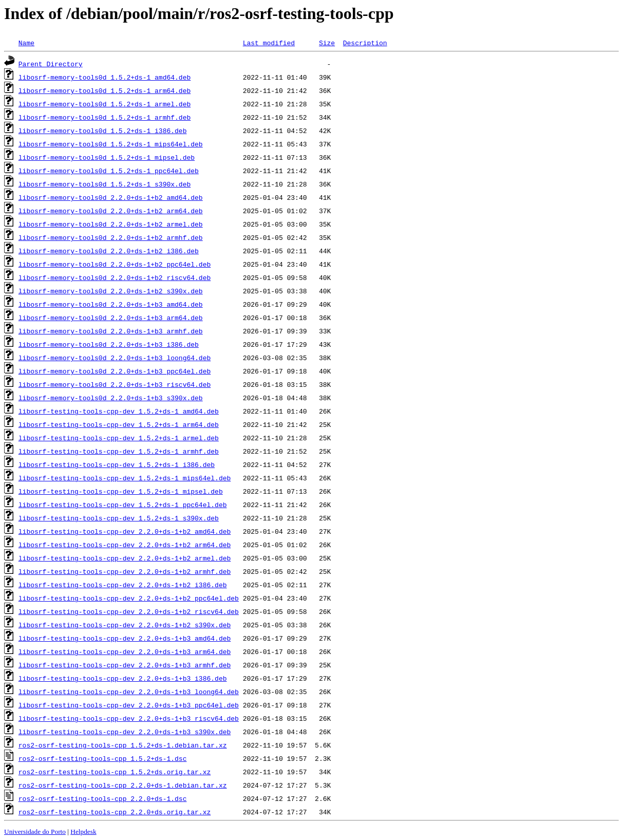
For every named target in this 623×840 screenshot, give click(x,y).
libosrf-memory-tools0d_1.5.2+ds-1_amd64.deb (105, 77)
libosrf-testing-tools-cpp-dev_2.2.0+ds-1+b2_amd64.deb (125, 531)
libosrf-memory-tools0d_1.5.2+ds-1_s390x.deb (105, 184)
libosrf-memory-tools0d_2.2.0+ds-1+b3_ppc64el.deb (115, 371)
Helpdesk (83, 832)
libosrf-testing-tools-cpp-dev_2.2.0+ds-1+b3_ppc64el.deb (129, 705)
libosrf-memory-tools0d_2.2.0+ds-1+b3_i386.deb (109, 344)
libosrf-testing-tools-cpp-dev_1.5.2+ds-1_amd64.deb (119, 411)
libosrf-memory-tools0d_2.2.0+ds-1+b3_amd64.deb (111, 304)
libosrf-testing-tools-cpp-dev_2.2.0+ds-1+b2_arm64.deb (125, 545)
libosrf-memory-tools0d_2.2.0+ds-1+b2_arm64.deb (111, 211)
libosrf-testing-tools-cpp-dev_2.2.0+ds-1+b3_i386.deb (123, 678)
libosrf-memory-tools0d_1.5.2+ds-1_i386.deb (103, 130)
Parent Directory (51, 64)
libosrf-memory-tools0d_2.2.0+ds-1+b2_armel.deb (111, 224)
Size (327, 43)
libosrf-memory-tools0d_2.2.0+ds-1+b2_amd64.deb (111, 197)
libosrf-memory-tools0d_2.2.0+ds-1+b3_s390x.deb (111, 398)
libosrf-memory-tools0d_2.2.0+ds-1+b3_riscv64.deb (115, 384)
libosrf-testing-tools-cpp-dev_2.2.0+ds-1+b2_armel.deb (125, 558)
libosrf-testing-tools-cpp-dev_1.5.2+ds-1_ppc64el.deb (123, 505)
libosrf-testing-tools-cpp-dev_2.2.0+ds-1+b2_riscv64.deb (129, 611)
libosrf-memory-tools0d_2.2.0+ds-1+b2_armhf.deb (111, 237)
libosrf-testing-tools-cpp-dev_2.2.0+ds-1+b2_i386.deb (123, 585)
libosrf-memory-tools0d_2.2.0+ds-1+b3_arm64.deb (111, 318)
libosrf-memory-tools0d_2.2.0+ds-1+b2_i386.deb (109, 251)
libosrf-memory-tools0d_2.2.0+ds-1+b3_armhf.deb (111, 331)
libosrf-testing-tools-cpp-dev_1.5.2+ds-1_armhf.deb (119, 451)
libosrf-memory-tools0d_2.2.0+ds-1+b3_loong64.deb (115, 358)
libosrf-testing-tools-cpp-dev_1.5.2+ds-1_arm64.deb (119, 424)
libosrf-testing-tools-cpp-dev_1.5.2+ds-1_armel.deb (119, 438)
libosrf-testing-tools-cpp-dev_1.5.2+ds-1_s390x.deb (119, 518)
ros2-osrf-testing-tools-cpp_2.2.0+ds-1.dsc (103, 798)
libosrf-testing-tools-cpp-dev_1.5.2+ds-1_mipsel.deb (121, 491)
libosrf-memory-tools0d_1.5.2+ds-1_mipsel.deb (107, 157)
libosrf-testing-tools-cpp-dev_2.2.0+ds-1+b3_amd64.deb (125, 638)
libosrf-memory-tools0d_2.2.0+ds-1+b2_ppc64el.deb (115, 264)
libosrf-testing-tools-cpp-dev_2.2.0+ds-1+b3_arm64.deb (125, 651)
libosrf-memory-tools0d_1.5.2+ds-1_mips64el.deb (111, 144)
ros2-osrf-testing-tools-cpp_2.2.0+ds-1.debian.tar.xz (123, 785)
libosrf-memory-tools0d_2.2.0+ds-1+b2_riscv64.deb (115, 277)
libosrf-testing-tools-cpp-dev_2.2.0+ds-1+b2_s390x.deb (125, 625)
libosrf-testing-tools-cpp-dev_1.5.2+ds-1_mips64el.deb (125, 478)
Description (365, 43)
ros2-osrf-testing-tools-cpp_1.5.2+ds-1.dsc (103, 758)
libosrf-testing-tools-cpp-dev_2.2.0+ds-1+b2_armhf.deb (125, 571)
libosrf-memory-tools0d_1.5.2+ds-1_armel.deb (105, 104)
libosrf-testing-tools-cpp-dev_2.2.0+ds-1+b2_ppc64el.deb (129, 598)
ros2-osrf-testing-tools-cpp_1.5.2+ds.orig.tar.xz (115, 772)
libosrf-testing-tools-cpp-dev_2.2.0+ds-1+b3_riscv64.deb (129, 718)
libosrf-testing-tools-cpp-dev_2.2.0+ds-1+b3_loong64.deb (129, 692)
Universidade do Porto (35, 832)
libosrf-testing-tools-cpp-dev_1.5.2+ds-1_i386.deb (117, 464)
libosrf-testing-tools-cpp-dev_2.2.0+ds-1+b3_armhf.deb (125, 665)
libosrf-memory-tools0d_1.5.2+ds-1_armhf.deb (105, 117)
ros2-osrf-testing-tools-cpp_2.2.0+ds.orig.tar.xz (115, 812)
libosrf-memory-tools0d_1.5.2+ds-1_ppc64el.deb (109, 171)
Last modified (269, 43)
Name (26, 43)
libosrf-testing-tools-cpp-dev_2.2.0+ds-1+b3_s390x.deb (125, 732)
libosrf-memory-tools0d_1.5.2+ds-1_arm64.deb (105, 90)
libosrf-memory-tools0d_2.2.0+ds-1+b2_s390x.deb (111, 291)
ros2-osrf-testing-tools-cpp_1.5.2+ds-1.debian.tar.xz (123, 745)
